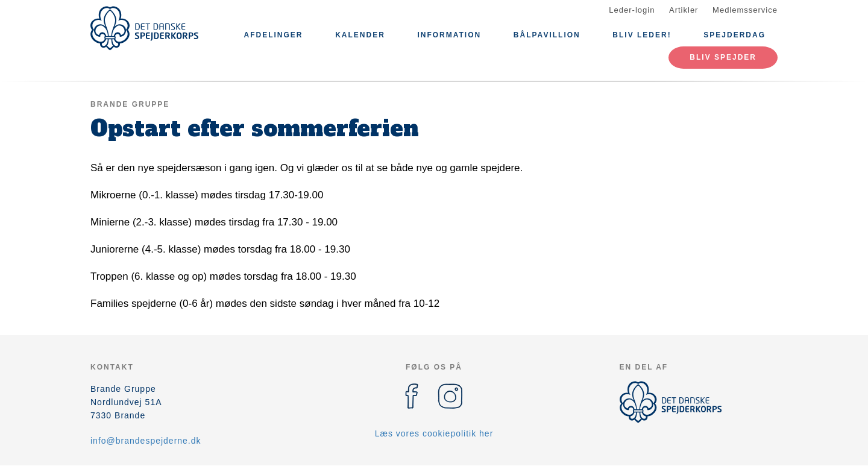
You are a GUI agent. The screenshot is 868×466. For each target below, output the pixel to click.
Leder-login (632, 10)
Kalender (360, 35)
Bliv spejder (723, 57)
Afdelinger (274, 35)
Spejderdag (734, 35)
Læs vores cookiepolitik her (434, 433)
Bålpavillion (547, 35)
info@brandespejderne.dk (146, 441)
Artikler (684, 10)
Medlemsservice (745, 10)
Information (449, 35)
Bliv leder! (642, 35)
